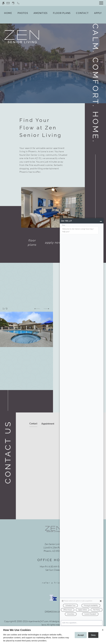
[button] (37, 309)
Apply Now (53, 243)
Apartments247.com (38, 621)
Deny (93, 635)
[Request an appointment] (13, 3)
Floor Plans (62, 13)
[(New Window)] (53, 549)
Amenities (41, 13)
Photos (23, 13)
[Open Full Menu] (101, 3)
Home (8, 13)
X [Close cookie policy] (103, 630)
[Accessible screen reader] (3, 3)
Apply (98, 13)
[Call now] (18, 3)
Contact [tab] (33, 423)
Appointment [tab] (48, 424)
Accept (81, 635)
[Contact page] (8, 3)
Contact (82, 13)
